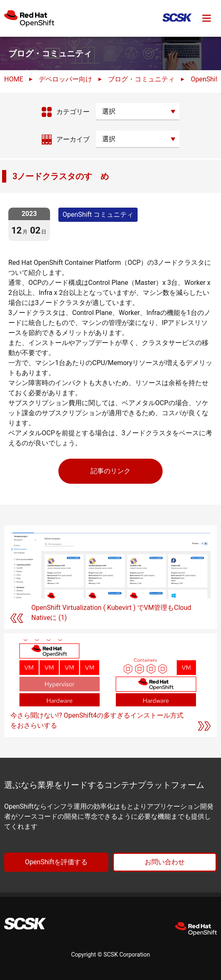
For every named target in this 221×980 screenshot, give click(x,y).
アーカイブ (73, 139)
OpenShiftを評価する (56, 862)
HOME (14, 79)
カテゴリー (73, 112)
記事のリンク (110, 471)
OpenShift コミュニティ (98, 215)
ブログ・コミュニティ (141, 79)
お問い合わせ (165, 862)
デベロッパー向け (65, 79)
